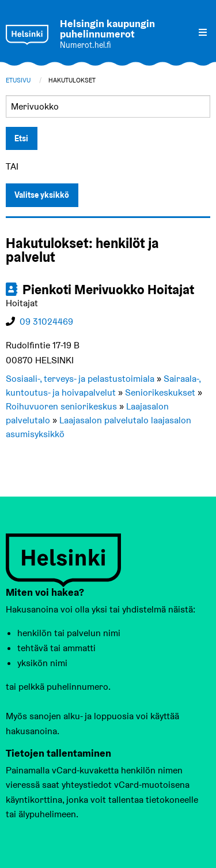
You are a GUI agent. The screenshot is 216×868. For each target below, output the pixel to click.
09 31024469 (46, 322)
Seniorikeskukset (160, 392)
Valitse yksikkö (42, 195)
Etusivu (18, 80)
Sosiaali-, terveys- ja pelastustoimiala (80, 379)
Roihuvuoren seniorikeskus (61, 406)
